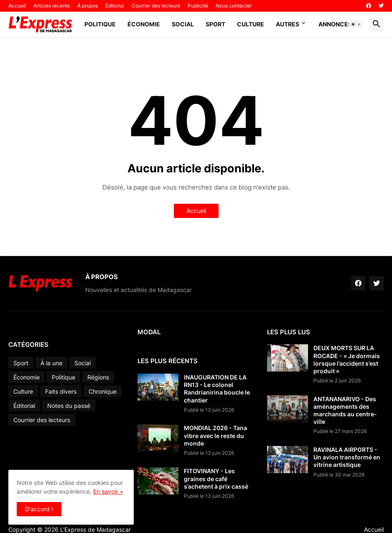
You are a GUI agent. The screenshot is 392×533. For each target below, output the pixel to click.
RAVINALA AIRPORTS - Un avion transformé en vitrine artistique (347, 457)
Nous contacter (234, 6)
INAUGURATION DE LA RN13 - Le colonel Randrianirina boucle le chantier (217, 389)
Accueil (17, 6)
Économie (144, 24)
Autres (288, 24)
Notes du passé (69, 406)
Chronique (103, 391)
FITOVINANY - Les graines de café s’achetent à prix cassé (216, 478)
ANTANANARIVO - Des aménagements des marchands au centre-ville (345, 410)
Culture (251, 24)
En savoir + (108, 491)
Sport (215, 24)
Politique (100, 24)
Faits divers (61, 391)
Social (183, 24)
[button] (356, 24)
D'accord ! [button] (39, 509)
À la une (51, 363)
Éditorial (115, 6)
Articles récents (52, 6)
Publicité (198, 6)
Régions (98, 377)
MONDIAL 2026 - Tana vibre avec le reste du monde (215, 435)
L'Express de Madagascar (95, 529)
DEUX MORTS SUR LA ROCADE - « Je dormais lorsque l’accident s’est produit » (347, 359)
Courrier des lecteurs (156, 6)
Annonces (335, 24)
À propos (88, 6)
